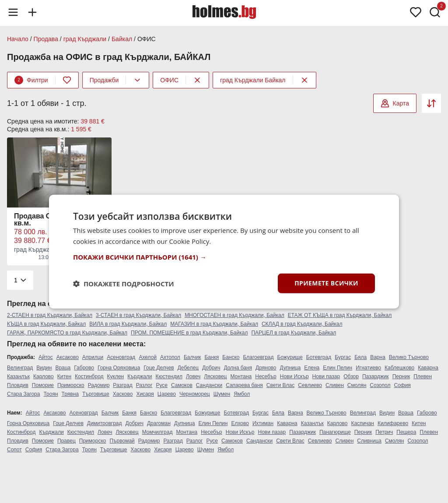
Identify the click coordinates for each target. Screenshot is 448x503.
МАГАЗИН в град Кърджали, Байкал (214, 324)
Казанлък (18, 376)
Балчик (192, 357)
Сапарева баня (244, 385)
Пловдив (18, 385)
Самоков (182, 385)
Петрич (384, 432)
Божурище (290, 357)
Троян (51, 394)
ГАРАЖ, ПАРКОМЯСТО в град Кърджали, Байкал (67, 333)
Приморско (71, 385)
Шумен (222, 394)
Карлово (44, 376)
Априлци (93, 357)
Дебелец (188, 368)
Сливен (335, 385)
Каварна (428, 368)
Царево (167, 394)
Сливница (369, 441)
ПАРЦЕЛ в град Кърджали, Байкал (294, 333)
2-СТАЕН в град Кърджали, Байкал (50, 315)
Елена (312, 368)
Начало (18, 39)
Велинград (20, 368)
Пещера (406, 432)
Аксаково (68, 357)
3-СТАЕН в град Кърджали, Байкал (138, 315)
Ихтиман (263, 423)
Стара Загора (23, 394)
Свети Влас (280, 385)
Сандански (209, 385)
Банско (231, 357)
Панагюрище (335, 432)
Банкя (212, 357)
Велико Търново (409, 357)
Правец (66, 441)
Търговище (96, 394)
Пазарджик (376, 376)
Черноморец (195, 394)
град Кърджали (85, 39)
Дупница (290, 368)
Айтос (46, 357)
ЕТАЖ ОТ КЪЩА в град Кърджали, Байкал (340, 315)
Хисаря (145, 394)
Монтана (241, 376)
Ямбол (242, 394)
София (402, 385)
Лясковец (215, 376)
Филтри (31, 80)
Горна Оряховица (119, 368)
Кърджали (140, 376)
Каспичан (362, 423)
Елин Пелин (338, 368)
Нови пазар (326, 376)
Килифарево (393, 423)
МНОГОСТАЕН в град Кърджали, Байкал (234, 315)
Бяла (360, 357)
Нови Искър (294, 376)
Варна (378, 357)
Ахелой (148, 357)
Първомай (122, 441)
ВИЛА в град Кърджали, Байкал (128, 324)
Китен (64, 376)
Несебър (266, 376)
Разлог (144, 385)
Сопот (14, 450)
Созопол (380, 385)
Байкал (122, 39)
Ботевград (319, 357)
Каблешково (399, 368)
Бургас (343, 357)
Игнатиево (368, 368)
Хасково (123, 394)
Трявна (70, 394)
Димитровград (105, 423)
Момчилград (157, 432)
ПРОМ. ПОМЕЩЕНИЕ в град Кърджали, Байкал (189, 333)
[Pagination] (20, 280)
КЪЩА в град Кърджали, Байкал (46, 324)
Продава (46, 39)
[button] (224, 257)
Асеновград (121, 357)
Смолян (357, 385)
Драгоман (159, 423)
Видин (44, 368)
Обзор (351, 376)
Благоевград (259, 357)
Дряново (266, 368)
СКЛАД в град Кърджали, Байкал (302, 324)
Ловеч (193, 376)
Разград (122, 385)
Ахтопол (170, 357)
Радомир (99, 385)
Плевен (423, 376)
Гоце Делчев (159, 368)
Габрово (84, 368)
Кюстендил (169, 376)
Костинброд (89, 376)
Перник (401, 376)
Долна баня (238, 368)
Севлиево (310, 385)
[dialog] (224, 251)
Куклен (116, 376)
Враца (63, 368)
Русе (162, 385)
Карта (395, 103)
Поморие (43, 385)
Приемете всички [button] (326, 283)
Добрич (211, 368)
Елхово (240, 423)
